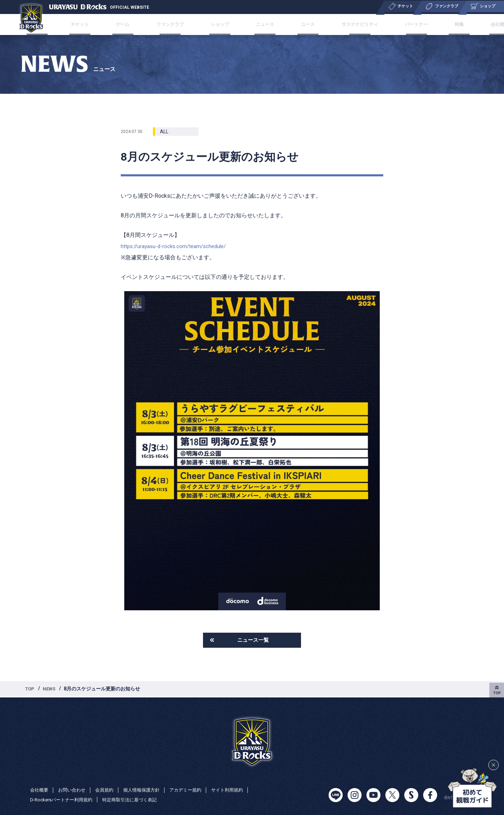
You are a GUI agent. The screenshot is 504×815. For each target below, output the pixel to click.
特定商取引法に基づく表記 (136, 800)
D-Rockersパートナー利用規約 (64, 800)
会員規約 (108, 790)
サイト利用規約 (238, 790)
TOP (30, 690)
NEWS (51, 690)
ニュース (264, 24)
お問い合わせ (74, 790)
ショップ (224, 24)
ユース (301, 24)
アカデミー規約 (194, 790)
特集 (442, 24)
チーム (59, 24)
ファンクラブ (177, 24)
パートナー (405, 24)
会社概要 (477, 24)
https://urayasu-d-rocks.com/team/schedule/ (176, 246)
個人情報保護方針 (148, 790)
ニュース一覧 (253, 641)
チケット (97, 24)
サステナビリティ (350, 24)
